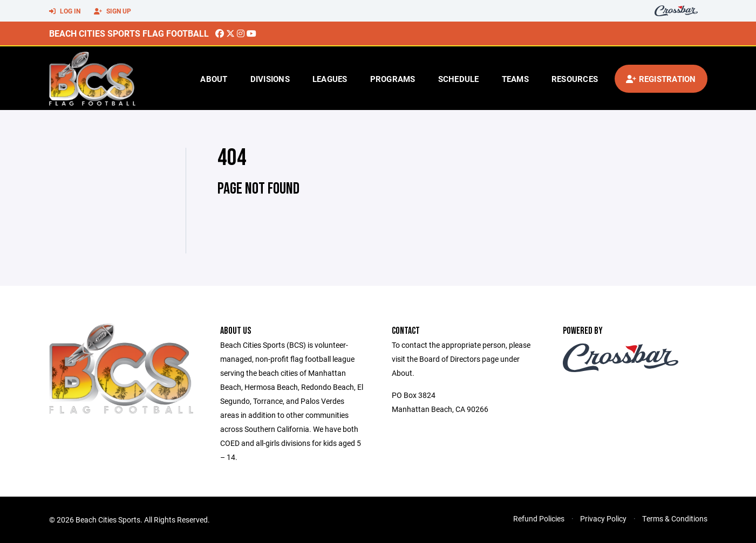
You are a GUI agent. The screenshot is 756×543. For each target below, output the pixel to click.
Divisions (270, 79)
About (214, 79)
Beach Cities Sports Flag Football (129, 33)
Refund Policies (539, 518)
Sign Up (113, 11)
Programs (393, 79)
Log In (65, 11)
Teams (515, 79)
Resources (575, 79)
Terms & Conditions (675, 518)
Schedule (459, 79)
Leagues (330, 79)
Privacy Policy (603, 518)
